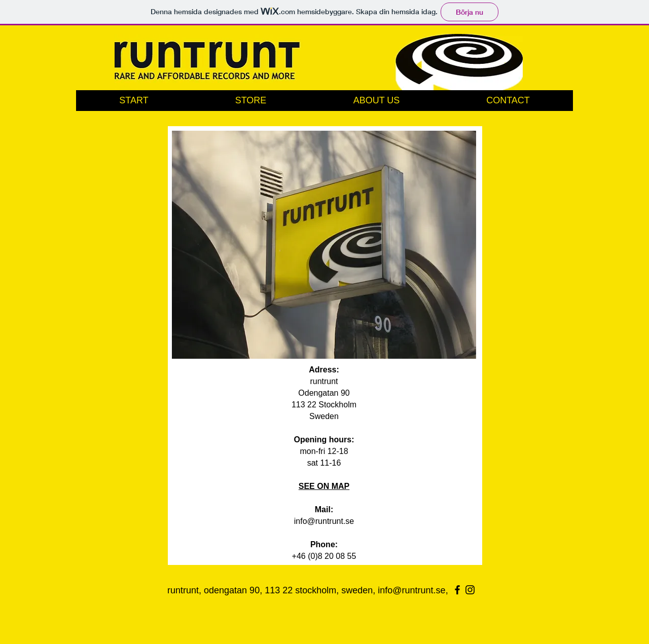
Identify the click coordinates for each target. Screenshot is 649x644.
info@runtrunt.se (324, 521)
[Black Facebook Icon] (457, 590)
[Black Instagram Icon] (470, 590)
